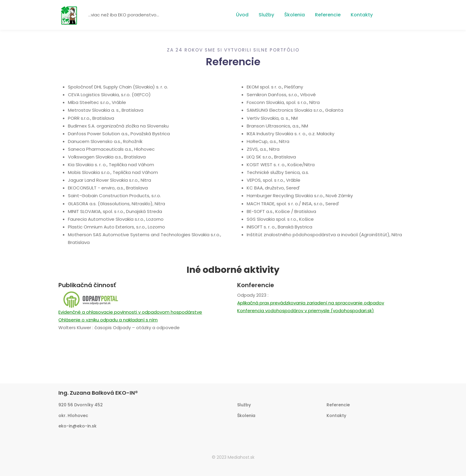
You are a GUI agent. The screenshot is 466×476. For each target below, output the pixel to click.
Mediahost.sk (241, 457)
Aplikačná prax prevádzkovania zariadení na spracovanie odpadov (311, 303)
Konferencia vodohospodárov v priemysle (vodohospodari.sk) (306, 311)
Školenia (295, 15)
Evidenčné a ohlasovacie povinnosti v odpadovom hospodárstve (130, 312)
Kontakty (362, 15)
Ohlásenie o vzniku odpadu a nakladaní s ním (108, 320)
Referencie (328, 15)
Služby (266, 15)
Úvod (242, 15)
